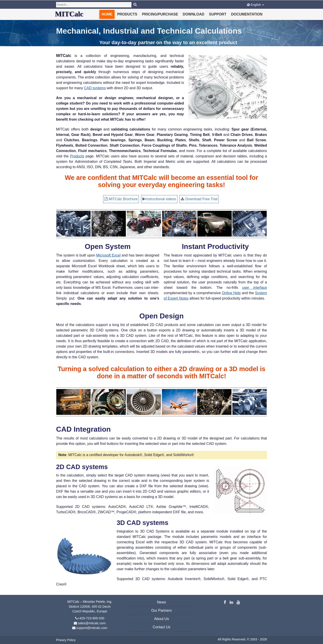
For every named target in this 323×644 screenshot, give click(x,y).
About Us (161, 619)
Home (107, 14)
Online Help (231, 293)
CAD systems (95, 88)
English (255, 5)
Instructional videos (161, 199)
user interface (255, 288)
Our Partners (161, 610)
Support (218, 14)
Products (127, 14)
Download (194, 14)
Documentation (247, 14)
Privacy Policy (66, 640)
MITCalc (69, 14)
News (161, 602)
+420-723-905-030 (91, 618)
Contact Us (161, 627)
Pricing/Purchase (160, 14)
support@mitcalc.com (92, 628)
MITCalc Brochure (123, 199)
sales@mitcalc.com (92, 623)
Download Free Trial (201, 199)
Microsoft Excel (108, 255)
